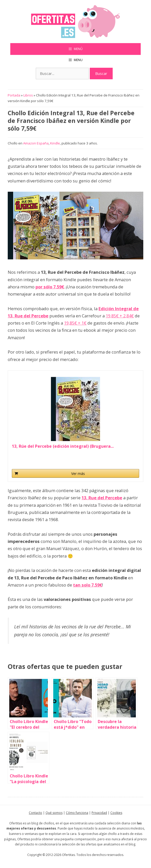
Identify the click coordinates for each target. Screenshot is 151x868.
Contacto (35, 813)
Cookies (116, 813)
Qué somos (54, 813)
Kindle (55, 143)
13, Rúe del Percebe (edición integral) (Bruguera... (63, 446)
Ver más (78, 474)
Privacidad (99, 813)
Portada (14, 95)
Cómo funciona (77, 813)
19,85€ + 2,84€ (120, 316)
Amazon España (36, 143)
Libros (28, 95)
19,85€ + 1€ (75, 323)
